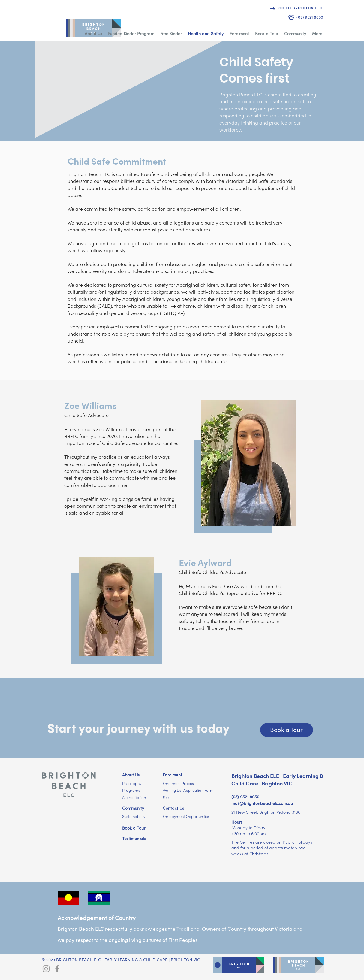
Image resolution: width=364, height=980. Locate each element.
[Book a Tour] (287, 730)
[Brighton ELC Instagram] (46, 969)
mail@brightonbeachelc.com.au (262, 803)
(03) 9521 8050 (245, 797)
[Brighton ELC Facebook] (57, 969)
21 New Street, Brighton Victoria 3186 (266, 812)
